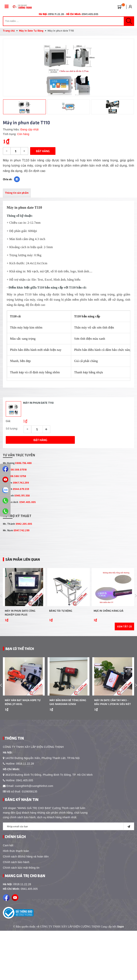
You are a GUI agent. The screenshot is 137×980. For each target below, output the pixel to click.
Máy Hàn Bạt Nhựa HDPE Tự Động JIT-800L (23, 712)
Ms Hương (17, 463)
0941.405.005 (90, 14)
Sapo (121, 937)
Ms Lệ (15, 476)
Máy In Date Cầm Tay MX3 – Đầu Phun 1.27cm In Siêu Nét (113, 712)
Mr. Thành (18, 524)
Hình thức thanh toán (16, 861)
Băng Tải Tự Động (61, 616)
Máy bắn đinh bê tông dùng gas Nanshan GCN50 (68, 712)
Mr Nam (16, 482)
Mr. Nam (16, 530)
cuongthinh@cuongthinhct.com (34, 796)
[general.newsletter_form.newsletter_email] (68, 837)
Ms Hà (15, 469)
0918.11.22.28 (25, 774)
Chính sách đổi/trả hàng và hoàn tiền (26, 867)
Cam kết (8, 856)
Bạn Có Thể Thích (20, 654)
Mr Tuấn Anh (19, 502)
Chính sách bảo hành (16, 872)
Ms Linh (16, 489)
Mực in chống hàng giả (109, 616)
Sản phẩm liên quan (23, 559)
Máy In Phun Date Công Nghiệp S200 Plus (20, 618)
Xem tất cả (125, 631)
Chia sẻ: (7, 179)
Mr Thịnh (16, 495)
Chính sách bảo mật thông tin (21, 878)
